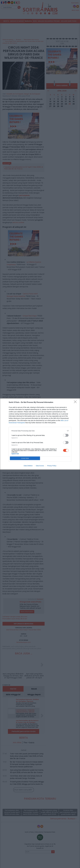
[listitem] (40, 431)
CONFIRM (25, 458)
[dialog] (40, 434)
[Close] (76, 402)
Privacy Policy (52, 466)
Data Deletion (28, 466)
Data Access (40, 466)
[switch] (66, 435)
